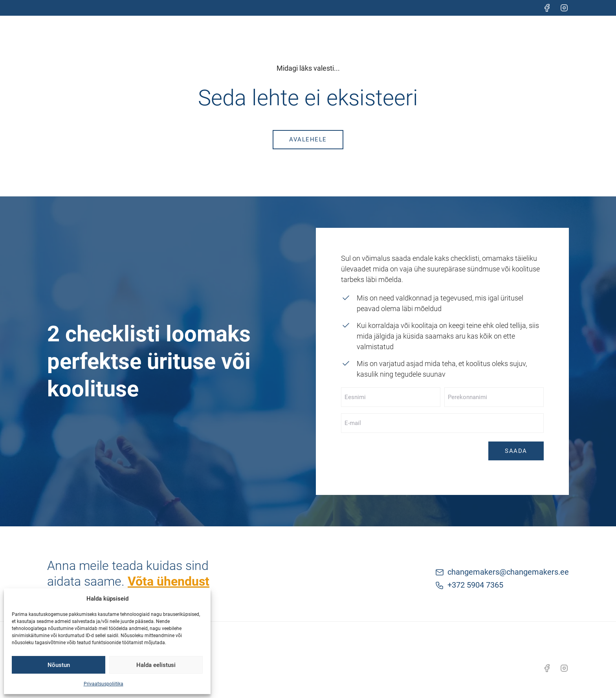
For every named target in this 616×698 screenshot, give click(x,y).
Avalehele (308, 139)
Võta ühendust (169, 581)
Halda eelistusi (156, 665)
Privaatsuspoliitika (104, 684)
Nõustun (59, 665)
